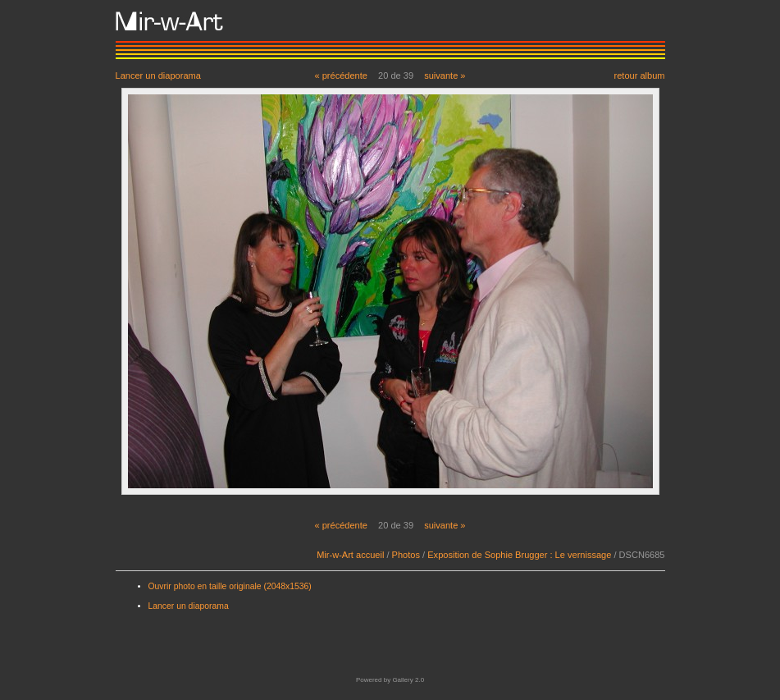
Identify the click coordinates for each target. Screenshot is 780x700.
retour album (639, 75)
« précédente (341, 75)
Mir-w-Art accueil (350, 555)
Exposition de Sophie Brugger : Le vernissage (519, 555)
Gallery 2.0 (408, 680)
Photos (406, 555)
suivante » (445, 75)
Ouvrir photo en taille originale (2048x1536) (230, 586)
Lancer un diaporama (158, 75)
